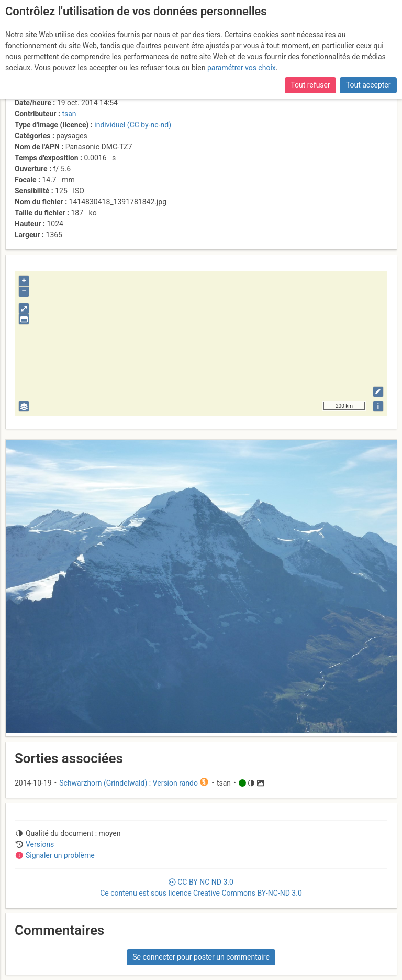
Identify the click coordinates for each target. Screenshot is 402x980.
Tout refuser (310, 85)
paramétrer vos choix (242, 68)
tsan (69, 114)
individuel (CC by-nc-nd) (133, 125)
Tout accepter (368, 85)
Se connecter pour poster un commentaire (201, 957)
